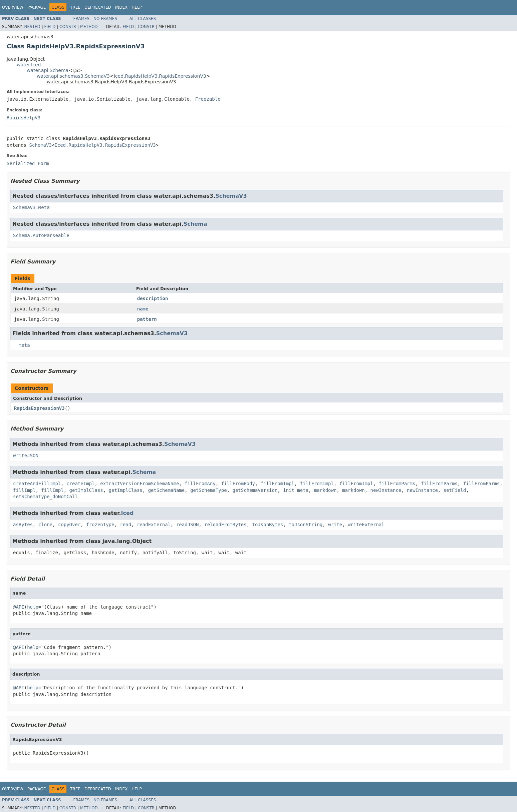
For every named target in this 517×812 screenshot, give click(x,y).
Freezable (208, 99)
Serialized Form (28, 163)
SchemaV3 (40, 145)
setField (455, 490)
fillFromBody (238, 484)
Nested (32, 27)
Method (89, 27)
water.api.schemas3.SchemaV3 (73, 76)
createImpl (80, 484)
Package (37, 7)
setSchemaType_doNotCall (45, 497)
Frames (82, 19)
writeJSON (26, 456)
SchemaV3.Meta (31, 207)
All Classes (143, 19)
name (143, 309)
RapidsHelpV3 (24, 118)
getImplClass (86, 490)
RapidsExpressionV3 (39, 408)
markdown (325, 490)
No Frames (105, 19)
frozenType (100, 525)
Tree (75, 7)
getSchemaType (209, 490)
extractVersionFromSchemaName (140, 484)
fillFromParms (397, 484)
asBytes (23, 525)
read (125, 525)
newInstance (386, 490)
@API (19, 607)
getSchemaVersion (255, 490)
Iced (119, 76)
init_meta (296, 490)
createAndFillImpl (37, 484)
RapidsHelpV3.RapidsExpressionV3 (166, 76)
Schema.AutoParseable (41, 235)
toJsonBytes (268, 525)
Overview (13, 7)
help (33, 607)
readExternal (154, 525)
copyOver (69, 525)
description (153, 298)
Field (50, 27)
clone (45, 525)
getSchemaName (167, 490)
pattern (147, 319)
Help (137, 7)
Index (121, 7)
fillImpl (24, 490)
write (335, 525)
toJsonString (306, 525)
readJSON (187, 525)
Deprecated (98, 7)
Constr (68, 27)
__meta (22, 345)
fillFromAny (200, 484)
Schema (195, 224)
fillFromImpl (278, 484)
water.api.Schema (48, 70)
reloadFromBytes (225, 525)
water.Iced (29, 65)
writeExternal (366, 525)
